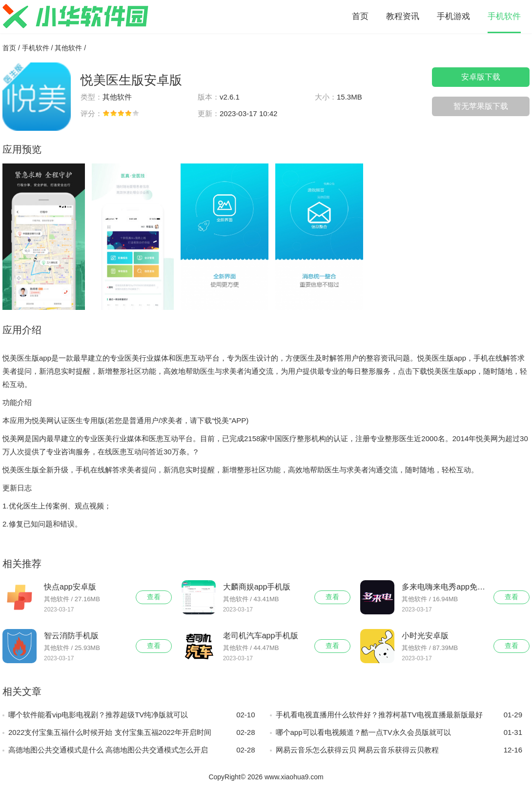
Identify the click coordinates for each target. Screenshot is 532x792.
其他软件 (68, 48)
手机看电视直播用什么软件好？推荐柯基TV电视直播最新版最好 (399, 715)
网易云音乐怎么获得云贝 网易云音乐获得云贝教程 (399, 750)
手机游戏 (453, 16)
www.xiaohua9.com (294, 777)
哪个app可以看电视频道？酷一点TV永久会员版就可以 (399, 732)
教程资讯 (403, 16)
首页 (360, 16)
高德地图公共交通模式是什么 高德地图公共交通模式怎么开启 (132, 750)
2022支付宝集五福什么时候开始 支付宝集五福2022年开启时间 (132, 732)
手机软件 (504, 16)
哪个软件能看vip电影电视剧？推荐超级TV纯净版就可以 (132, 715)
